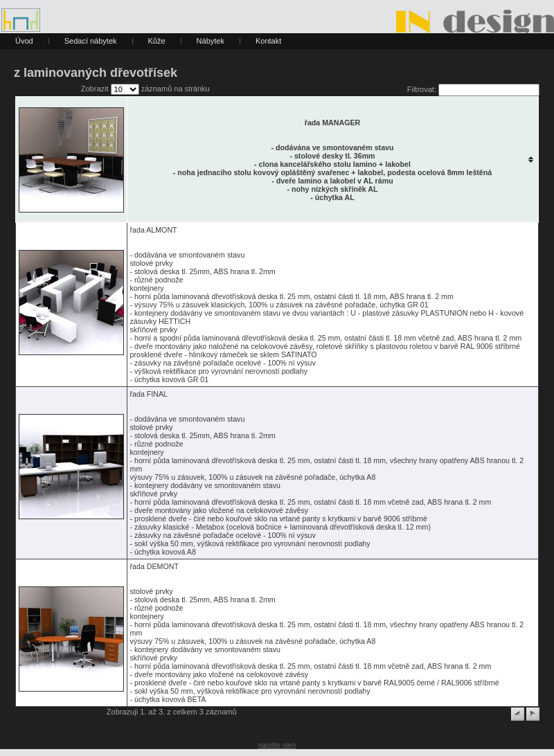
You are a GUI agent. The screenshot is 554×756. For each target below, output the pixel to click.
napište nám (277, 745)
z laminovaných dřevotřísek (96, 73)
